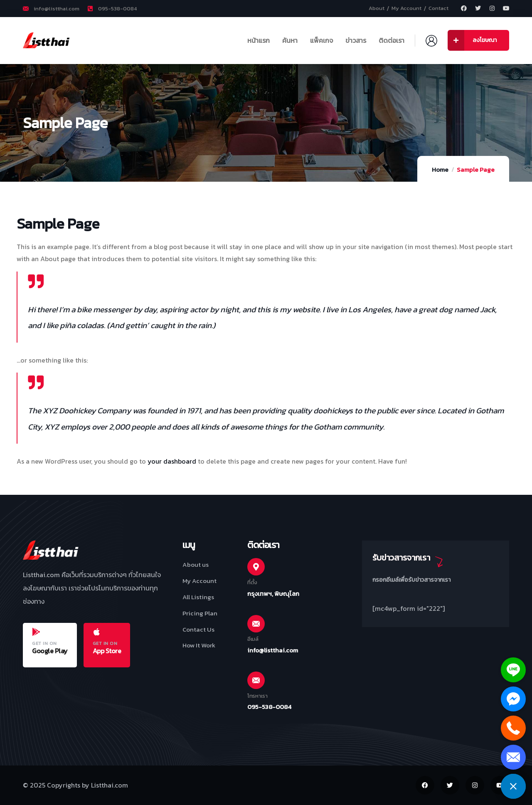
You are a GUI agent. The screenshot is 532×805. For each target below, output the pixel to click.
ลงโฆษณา (472, 40)
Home (440, 169)
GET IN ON (44, 643)
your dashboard (172, 461)
